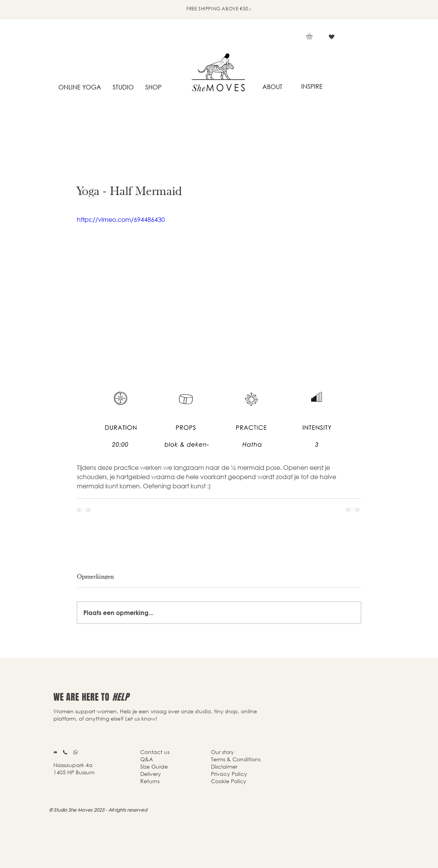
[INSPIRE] (312, 87)
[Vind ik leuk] (331, 37)
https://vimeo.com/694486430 (121, 219)
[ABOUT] (272, 87)
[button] (313, 36)
